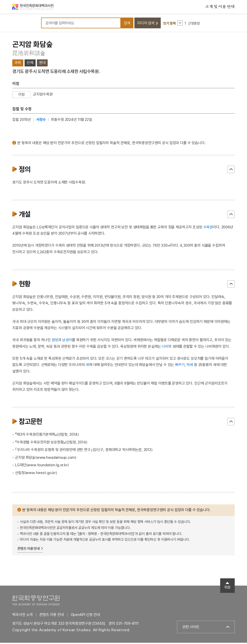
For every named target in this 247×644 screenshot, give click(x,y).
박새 (190, 366)
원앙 (55, 341)
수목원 (208, 228)
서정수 (41, 121)
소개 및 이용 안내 (220, 7)
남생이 (67, 341)
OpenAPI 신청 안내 (85, 616)
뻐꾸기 (180, 366)
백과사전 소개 (22, 616)
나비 (165, 348)
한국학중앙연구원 (36, 602)
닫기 (231, 171)
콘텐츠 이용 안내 (28, 550)
